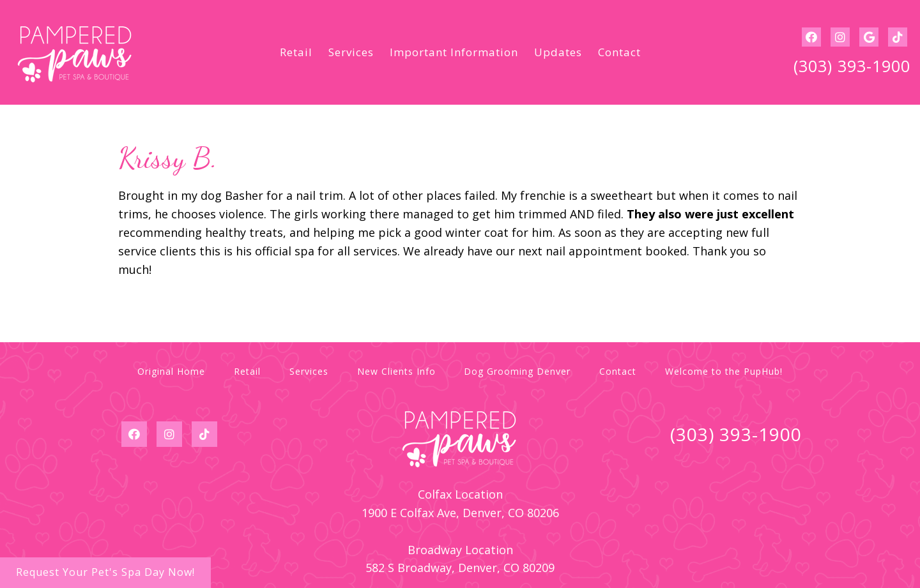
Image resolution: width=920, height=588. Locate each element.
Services (351, 52)
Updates (558, 52)
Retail (296, 52)
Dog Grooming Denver (517, 371)
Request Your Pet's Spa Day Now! (105, 572)
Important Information (454, 52)
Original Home (171, 371)
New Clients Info (396, 371)
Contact (619, 52)
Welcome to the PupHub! (724, 371)
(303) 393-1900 (852, 66)
